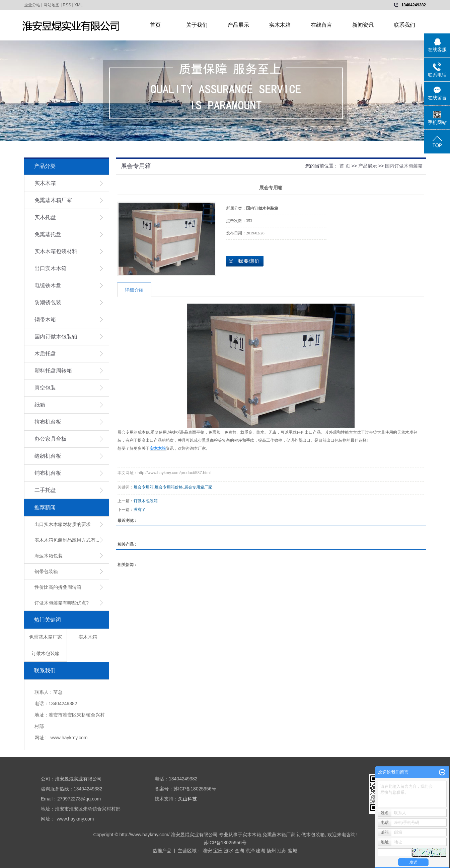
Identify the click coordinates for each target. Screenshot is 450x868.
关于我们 (197, 25)
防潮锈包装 (48, 302)
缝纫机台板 (48, 456)
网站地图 (52, 5)
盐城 (293, 851)
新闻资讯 (363, 25)
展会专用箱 (144, 487)
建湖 (260, 851)
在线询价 (245, 261)
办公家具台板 (51, 439)
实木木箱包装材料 (56, 251)
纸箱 (40, 405)
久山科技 (187, 799)
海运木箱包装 (49, 556)
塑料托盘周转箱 (53, 371)
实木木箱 (280, 25)
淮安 (207, 851)
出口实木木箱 (51, 268)
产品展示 (238, 25)
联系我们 (404, 25)
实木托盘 (45, 217)
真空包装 (45, 388)
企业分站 (32, 5)
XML (79, 5)
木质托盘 (45, 354)
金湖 (239, 851)
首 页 (345, 166)
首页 (155, 25)
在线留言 (321, 25)
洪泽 (250, 851)
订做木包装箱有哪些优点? (62, 603)
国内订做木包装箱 (56, 337)
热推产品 (162, 851)
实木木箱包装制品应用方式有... (67, 540)
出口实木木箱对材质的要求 (63, 524)
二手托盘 (45, 490)
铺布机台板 (48, 473)
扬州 (271, 851)
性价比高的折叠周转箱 (58, 587)
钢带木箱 (45, 319)
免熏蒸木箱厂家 (53, 200)
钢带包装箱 (46, 571)
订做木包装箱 (46, 653)
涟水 (229, 851)
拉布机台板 (48, 422)
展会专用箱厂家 (198, 487)
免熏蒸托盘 (48, 234)
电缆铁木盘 (48, 285)
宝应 (218, 851)
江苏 (282, 851)
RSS (67, 5)
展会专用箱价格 (169, 487)
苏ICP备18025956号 (225, 843)
